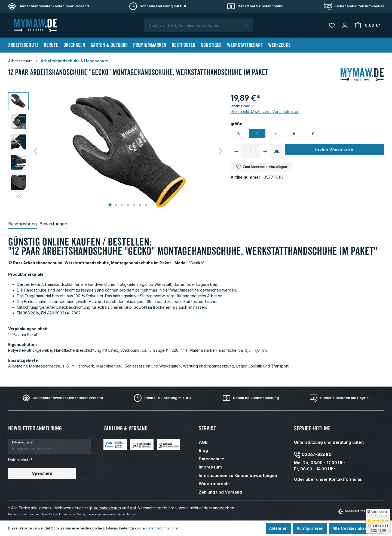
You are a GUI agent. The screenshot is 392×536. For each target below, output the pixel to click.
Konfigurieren (310, 528)
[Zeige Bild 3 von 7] (122, 205)
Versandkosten (107, 508)
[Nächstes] (221, 151)
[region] (117, 151)
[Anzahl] (251, 151)
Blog (203, 450)
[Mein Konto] (345, 25)
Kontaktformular (345, 479)
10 (239, 133)
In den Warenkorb (334, 150)
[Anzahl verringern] (236, 151)
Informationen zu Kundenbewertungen (238, 475)
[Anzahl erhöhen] (265, 151)
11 (257, 133)
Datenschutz (212, 459)
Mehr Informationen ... (166, 528)
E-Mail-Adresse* (23, 442)
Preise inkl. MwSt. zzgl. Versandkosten (265, 111)
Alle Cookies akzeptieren (357, 528)
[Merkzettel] (332, 25)
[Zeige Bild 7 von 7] (146, 205)
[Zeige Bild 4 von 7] (128, 205)
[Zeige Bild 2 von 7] (116, 205)
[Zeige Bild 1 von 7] (110, 205)
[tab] (22, 224)
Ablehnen (278, 528)
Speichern (42, 473)
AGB (203, 442)
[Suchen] (247, 25)
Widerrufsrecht (214, 484)
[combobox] (193, 25)
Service (207, 428)
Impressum (210, 467)
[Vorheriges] (35, 151)
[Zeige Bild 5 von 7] (134, 205)
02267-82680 (317, 454)
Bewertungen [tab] (53, 224)
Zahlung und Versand (220, 492)
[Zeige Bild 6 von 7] (140, 205)
